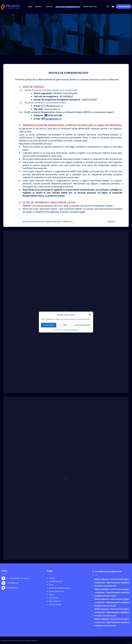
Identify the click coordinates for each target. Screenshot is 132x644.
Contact (52, 578)
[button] (90, 315)
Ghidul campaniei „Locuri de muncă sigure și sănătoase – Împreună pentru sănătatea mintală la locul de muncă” (112, 583)
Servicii (52, 595)
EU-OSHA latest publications (108, 571)
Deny (65, 325)
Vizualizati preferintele (82, 325)
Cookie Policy (58, 330)
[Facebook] (108, 7)
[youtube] (113, 7)
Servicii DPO (54, 598)
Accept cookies (49, 325)
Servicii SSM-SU (55, 601)
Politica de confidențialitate (70, 330)
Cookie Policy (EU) (56, 581)
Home (51, 585)
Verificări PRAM (55, 605)
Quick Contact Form (57, 591)
